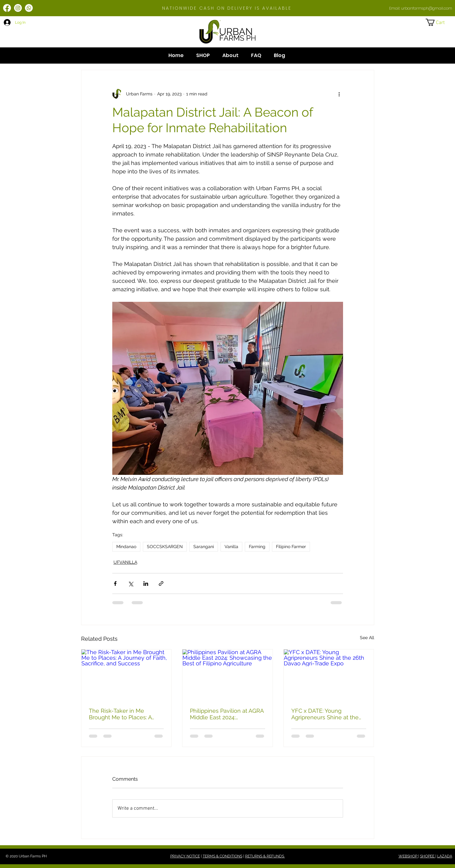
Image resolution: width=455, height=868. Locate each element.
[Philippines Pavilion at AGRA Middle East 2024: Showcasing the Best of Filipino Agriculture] (228, 675)
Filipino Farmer (291, 547)
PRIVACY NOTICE (185, 856)
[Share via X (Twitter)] (131, 583)
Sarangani (204, 547)
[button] (440, 22)
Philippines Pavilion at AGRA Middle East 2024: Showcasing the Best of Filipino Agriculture (227, 714)
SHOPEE (428, 856)
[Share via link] (161, 583)
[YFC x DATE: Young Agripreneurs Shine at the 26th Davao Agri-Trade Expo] (329, 675)
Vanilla (231, 547)
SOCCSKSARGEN (165, 547)
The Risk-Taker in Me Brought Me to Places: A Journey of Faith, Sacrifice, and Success (123, 714)
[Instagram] (18, 8)
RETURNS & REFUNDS (265, 856)
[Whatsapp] (29, 8)
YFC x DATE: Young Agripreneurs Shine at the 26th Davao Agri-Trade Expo (328, 714)
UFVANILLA (125, 562)
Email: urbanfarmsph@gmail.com (421, 8)
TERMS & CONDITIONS (223, 856)
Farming (257, 547)
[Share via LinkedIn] (146, 583)
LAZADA (445, 856)
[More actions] (339, 94)
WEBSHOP (408, 856)
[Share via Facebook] (115, 583)
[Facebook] (7, 8)
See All (367, 638)
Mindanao (126, 547)
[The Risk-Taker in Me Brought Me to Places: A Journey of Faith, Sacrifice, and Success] (126, 675)
